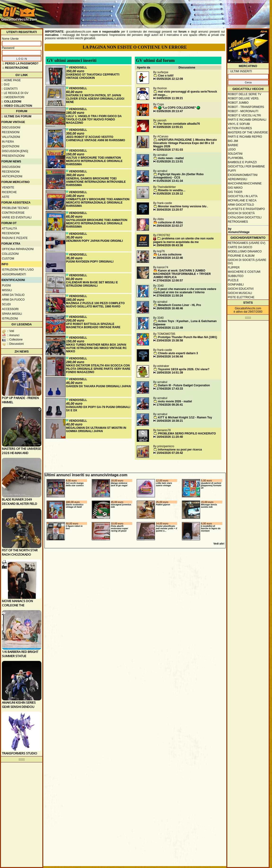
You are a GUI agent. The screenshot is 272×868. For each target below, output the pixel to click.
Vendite (8, 187)
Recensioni (11, 132)
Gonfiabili (236, 285)
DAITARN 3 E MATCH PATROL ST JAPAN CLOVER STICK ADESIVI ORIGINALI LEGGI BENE (95, 99)
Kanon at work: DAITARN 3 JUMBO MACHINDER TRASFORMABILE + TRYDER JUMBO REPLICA (182, 274)
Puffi (232, 171)
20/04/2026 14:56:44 (170, 357)
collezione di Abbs (170, 222)
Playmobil (236, 158)
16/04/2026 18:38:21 (170, 421)
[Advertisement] (252, 16)
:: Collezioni (11, 102)
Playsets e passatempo (246, 209)
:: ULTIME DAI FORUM (16, 116)
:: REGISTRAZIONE (15, 68)
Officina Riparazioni (18, 249)
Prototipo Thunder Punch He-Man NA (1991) (188, 337)
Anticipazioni (12, 176)
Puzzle (233, 280)
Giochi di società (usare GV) (247, 262)
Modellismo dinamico (245, 251)
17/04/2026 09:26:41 (170, 405)
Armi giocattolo (241, 205)
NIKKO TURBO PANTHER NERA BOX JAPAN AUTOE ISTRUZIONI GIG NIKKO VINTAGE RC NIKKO (96, 348)
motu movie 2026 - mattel (175, 401)
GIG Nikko (235, 188)
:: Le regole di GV (15, 93)
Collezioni (10, 254)
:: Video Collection (17, 106)
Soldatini (235, 154)
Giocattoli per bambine (246, 166)
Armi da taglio (13, 295)
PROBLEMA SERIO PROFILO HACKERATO (187, 434)
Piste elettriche (241, 297)
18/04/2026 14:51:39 (170, 373)
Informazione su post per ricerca (180, 450)
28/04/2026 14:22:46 (170, 258)
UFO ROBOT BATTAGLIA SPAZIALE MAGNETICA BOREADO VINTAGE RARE (93, 326)
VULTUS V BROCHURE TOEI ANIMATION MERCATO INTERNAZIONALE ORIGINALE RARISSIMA (94, 161)
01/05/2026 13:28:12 (170, 194)
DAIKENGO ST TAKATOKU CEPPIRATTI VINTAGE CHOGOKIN (93, 76)
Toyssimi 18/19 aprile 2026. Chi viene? (184, 369)
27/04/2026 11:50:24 (170, 296)
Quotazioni (11, 146)
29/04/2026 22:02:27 (170, 226)
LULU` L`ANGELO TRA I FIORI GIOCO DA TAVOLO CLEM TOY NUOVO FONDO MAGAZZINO (94, 119)
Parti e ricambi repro (245, 137)
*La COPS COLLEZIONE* (179, 108)
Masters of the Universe (248, 132)
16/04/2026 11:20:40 (170, 437)
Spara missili (12, 314)
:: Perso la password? (20, 64)
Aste (6, 197)
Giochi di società (241, 213)
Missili (7, 290)
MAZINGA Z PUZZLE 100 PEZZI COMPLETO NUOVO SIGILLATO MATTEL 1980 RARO (95, 305)
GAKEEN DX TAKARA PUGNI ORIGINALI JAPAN (98, 386)
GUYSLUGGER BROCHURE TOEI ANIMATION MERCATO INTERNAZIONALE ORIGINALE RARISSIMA (97, 223)
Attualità (9, 229)
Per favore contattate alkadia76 (179, 124)
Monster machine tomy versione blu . (183, 206)
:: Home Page (11, 80)
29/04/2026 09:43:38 (170, 245)
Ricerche (9, 192)
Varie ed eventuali (17, 217)
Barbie (233, 145)
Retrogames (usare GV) (247, 243)
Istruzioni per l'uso (18, 270)
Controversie (13, 213)
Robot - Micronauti (243, 111)
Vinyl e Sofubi (239, 124)
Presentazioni (13, 156)
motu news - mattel (171, 158)
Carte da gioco (240, 247)
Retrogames (238, 222)
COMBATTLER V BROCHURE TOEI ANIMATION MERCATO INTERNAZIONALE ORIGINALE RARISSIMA (98, 203)
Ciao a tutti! (166, 76)
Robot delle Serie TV (245, 94)
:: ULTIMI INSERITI (240, 71)
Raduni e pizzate (15, 238)
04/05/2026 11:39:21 (170, 98)
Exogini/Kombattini (243, 175)
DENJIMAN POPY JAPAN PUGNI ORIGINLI (94, 241)
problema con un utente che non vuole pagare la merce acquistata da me (184, 240)
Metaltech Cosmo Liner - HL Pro (180, 305)
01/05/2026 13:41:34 (170, 181)
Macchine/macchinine (245, 183)
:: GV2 (5, 85)
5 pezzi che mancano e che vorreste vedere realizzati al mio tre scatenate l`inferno (185, 291)
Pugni (6, 285)
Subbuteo (236, 276)
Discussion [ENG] (15, 151)
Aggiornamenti (14, 274)
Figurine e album (241, 256)
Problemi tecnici (15, 208)
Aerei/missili (237, 179)
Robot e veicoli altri (244, 115)
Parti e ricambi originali (247, 120)
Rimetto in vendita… (172, 190)
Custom (8, 259)
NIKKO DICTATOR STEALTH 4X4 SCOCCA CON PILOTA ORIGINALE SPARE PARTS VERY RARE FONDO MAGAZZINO (98, 369)
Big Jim (233, 141)
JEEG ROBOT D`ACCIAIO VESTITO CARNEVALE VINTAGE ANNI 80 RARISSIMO (96, 139)
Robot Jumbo (238, 103)
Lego (232, 149)
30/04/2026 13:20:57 (170, 210)
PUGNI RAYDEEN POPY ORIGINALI (90, 262)
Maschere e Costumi (244, 272)
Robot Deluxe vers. (243, 98)
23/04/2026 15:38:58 (170, 340)
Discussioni (11, 128)
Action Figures (240, 128)
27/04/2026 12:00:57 (170, 281)
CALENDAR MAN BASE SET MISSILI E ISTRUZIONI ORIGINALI (92, 284)
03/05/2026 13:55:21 (170, 127)
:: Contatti (9, 89)
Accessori (10, 309)
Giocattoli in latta (243, 196)
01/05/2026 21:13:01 (170, 162)
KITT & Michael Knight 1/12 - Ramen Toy (185, 417)
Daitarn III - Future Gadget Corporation (184, 385)
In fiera (8, 142)
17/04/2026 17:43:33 (170, 389)
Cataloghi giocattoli (245, 217)
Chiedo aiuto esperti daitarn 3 (178, 353)
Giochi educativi (241, 289)
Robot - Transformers (246, 107)
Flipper (234, 268)
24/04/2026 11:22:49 (170, 328)
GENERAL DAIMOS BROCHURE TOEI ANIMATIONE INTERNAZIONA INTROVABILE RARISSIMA (96, 182)
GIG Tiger (235, 192)
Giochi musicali (240, 293)
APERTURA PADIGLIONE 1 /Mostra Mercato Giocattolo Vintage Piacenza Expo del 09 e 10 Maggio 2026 (185, 143)
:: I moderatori (13, 97)
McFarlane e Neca (242, 200)
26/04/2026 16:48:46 (170, 308)
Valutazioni (11, 137)
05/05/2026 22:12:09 (170, 79)
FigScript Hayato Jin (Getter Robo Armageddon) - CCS (178, 176)
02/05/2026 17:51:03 (170, 150)
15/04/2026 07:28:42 (170, 453)
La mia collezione (170, 255)
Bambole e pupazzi (242, 162)
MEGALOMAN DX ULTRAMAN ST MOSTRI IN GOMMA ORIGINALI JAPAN (96, 430)
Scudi (6, 304)
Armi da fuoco (13, 300)
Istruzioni (10, 319)
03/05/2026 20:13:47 (170, 111)
